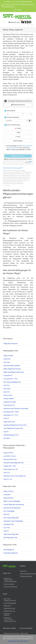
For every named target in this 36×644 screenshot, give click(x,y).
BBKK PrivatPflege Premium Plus (14, 372)
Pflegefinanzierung (10, 611)
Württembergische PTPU (11, 435)
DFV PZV (7, 385)
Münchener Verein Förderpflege (13, 521)
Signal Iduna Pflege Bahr (11, 534)
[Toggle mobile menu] (32, 25)
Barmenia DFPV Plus (10, 459)
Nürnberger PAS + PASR (11, 412)
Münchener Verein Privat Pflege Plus (15, 476)
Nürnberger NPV (9, 524)
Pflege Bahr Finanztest (11, 344)
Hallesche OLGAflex (10, 402)
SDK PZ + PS (8, 479)
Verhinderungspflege (10, 603)
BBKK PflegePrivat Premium (12, 369)
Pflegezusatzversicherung (10, 633)
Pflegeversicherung (26, 576)
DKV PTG (7, 392)
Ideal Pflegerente (9, 550)
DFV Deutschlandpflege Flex (12, 382)
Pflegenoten (8, 606)
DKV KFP (7, 514)
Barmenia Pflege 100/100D (12, 366)
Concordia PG (8, 375)
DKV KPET (7, 389)
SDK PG (6, 418)
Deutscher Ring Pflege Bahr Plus (14, 463)
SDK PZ (6, 531)
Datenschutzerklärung (10, 587)
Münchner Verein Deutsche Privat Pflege (16, 409)
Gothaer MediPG (9, 399)
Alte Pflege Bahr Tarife (11, 538)
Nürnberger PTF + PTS (11, 415)
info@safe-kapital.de (26, 2)
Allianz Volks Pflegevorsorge (25, 634)
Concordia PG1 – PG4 (11, 379)
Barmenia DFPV (9, 498)
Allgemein (23, 571)
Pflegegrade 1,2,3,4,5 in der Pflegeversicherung (10, 620)
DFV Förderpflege (9, 511)
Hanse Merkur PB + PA (11, 469)
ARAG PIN (7, 359)
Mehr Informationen (23, 641)
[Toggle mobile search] (28, 25)
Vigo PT (6, 432)
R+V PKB (7, 528)
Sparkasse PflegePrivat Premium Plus (15, 425)
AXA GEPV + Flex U (10, 456)
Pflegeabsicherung (10, 608)
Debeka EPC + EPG (10, 466)
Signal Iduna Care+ (10, 422)
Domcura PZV (8, 395)
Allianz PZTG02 (9, 491)
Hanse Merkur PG (9, 405)
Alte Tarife (7, 438)
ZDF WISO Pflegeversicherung (10, 600)
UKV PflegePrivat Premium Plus (13, 428)
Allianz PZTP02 (9, 453)
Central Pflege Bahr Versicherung (14, 505)
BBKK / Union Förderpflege (12, 501)
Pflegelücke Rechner (7, 614)
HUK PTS (7, 473)
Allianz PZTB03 (9, 356)
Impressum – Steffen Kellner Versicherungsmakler (10, 580)
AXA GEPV (7, 495)
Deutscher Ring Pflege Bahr (12, 508)
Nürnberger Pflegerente (11, 553)
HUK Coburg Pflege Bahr (11, 518)
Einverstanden (12, 641)
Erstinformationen (9, 584)
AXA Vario (7, 362)
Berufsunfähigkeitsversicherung (26, 574)
